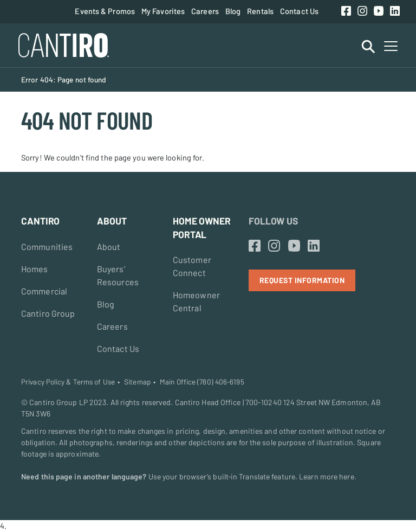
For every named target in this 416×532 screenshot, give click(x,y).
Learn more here (327, 476)
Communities (47, 246)
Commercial (44, 291)
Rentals (260, 11)
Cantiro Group (48, 313)
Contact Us (299, 11)
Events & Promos (105, 11)
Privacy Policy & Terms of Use (68, 382)
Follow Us (273, 221)
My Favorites (163, 11)
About (109, 246)
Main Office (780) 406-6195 (202, 382)
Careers (205, 11)
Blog (233, 11)
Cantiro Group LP (58, 402)
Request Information (302, 280)
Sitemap (137, 382)
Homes (35, 269)
